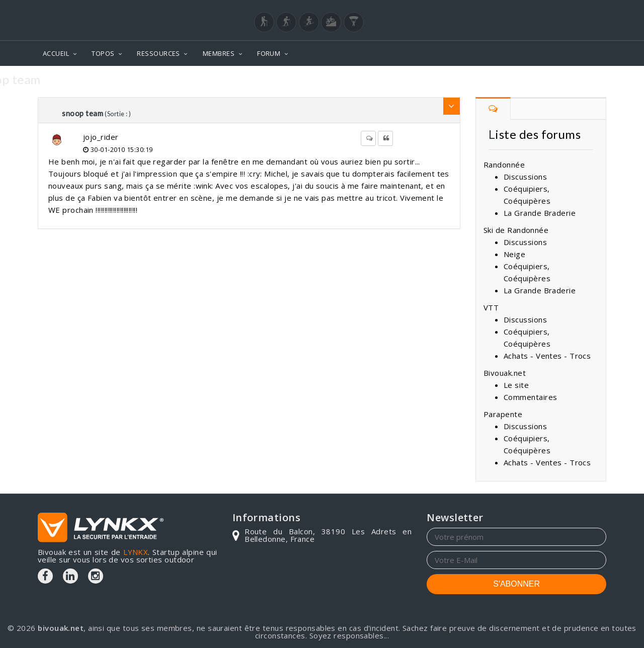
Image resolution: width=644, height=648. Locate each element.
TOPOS (103, 53)
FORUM (269, 53)
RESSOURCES (158, 53)
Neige (514, 254)
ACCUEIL (56, 53)
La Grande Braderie (540, 213)
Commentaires (530, 397)
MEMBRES (219, 53)
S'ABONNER (516, 584)
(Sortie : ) (118, 114)
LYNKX (136, 552)
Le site (516, 385)
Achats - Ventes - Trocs (547, 356)
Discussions (525, 177)
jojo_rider (101, 137)
